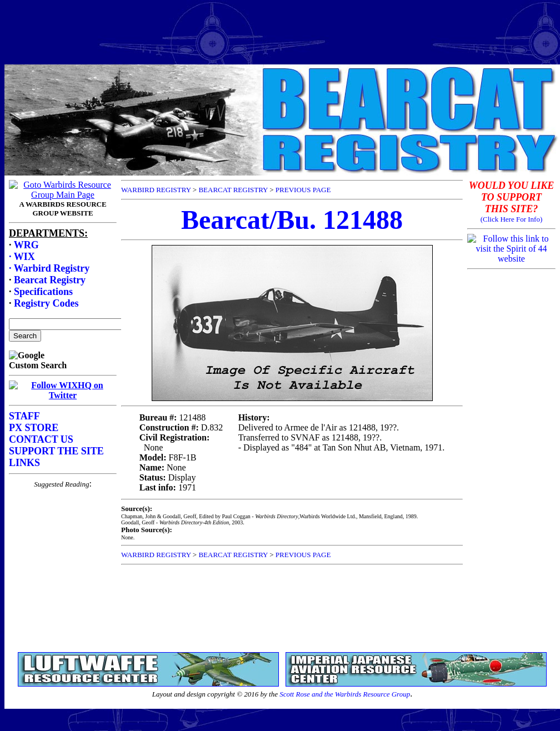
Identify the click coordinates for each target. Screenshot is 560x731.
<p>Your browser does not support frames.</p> (63, 412)
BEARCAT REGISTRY (233, 190)
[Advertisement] (280, 29)
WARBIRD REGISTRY (156, 190)
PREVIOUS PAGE (303, 190)
